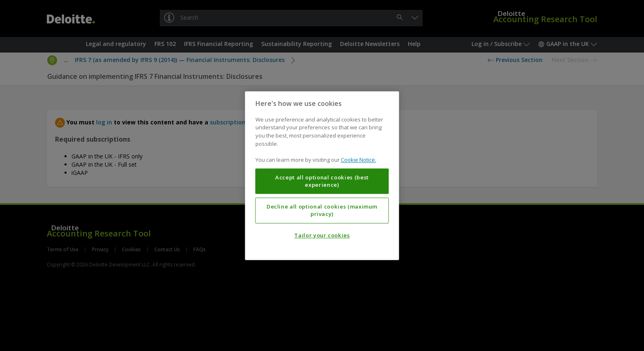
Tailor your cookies (322, 235)
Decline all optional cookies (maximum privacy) (322, 210)
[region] (322, 175)
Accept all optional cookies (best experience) (322, 181)
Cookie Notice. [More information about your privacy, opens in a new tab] (359, 160)
